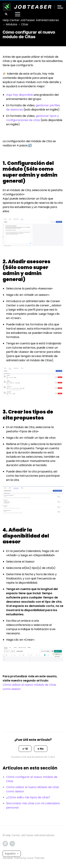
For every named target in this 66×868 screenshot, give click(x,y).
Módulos (12, 24)
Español (10, 854)
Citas (25, 24)
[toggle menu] (18, 14)
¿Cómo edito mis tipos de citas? (28, 797)
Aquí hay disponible (20, 95)
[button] (25, 749)
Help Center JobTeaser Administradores (31, 20)
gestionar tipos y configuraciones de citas (32, 118)
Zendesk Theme (13, 858)
